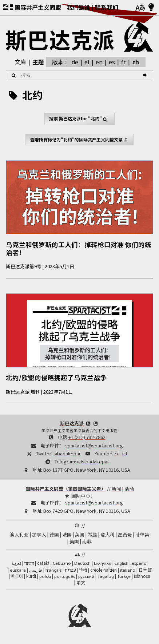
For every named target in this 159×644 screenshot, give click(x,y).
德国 (54, 534)
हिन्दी (83, 570)
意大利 (108, 534)
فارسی (36, 570)
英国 (80, 534)
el (87, 62)
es (112, 62)
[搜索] (146, 75)
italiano (128, 570)
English (122, 563)
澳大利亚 (19, 534)
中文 (81, 583)
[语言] (140, 8)
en (99, 62)
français (53, 570)
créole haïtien (104, 570)
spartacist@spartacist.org (94, 445)
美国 (74, 541)
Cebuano (62, 563)
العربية (16, 564)
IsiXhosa (142, 576)
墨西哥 (125, 534)
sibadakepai (67, 453)
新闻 (116, 489)
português (65, 576)
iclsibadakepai (93, 461)
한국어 (17, 576)
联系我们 (107, 7)
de (75, 62)
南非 (87, 541)
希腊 (92, 534)
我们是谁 (79, 7)
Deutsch (82, 563)
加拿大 (39, 534)
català (43, 563)
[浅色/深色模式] (151, 8)
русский (86, 576)
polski (45, 576)
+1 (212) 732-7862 (87, 437)
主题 (38, 62)
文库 (20, 62)
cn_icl (121, 453)
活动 (129, 489)
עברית (70, 570)
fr (124, 62)
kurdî (31, 576)
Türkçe (124, 576)
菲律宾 (142, 534)
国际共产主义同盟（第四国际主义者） (66, 489)
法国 (67, 534)
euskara (18, 570)
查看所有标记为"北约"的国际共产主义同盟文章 (79, 139)
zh (136, 62)
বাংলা (29, 564)
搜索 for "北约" (80, 119)
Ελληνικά (103, 563)
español (140, 563)
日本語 (145, 570)
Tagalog (106, 576)
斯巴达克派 (72, 423)
